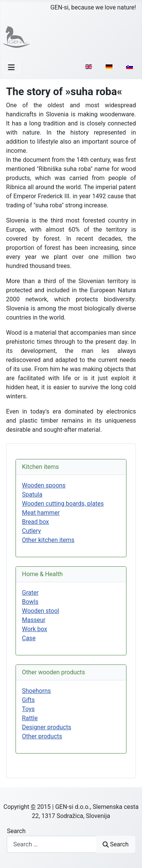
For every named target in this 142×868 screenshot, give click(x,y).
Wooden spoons (44, 485)
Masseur (34, 620)
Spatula (32, 494)
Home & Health (42, 574)
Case (29, 638)
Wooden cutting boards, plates (63, 504)
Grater (30, 593)
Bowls (30, 602)
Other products (42, 736)
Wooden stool (41, 611)
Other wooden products (54, 672)
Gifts (28, 700)
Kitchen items (41, 467)
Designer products (47, 727)
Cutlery (31, 531)
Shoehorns (36, 691)
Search (16, 831)
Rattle (30, 718)
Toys (28, 709)
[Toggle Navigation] (11, 67)
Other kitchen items (48, 540)
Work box (34, 629)
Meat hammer (41, 513)
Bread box (35, 522)
